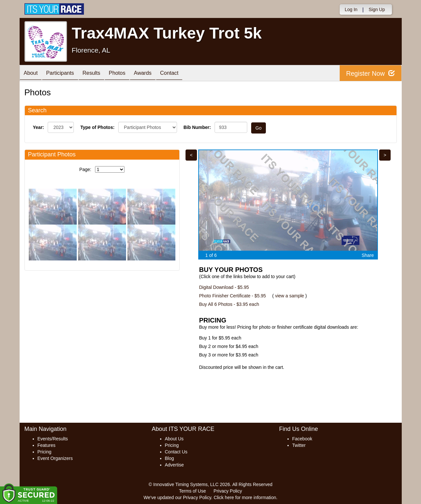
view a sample (290, 296)
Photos (126, 74)
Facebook (302, 439)
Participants (64, 74)
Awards (154, 74)
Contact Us (176, 452)
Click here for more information (245, 497)
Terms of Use (192, 491)
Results (98, 74)
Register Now (370, 73)
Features (47, 445)
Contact (183, 74)
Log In (351, 9)
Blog (170, 458)
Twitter (299, 445)
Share (368, 255)
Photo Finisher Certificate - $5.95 (233, 296)
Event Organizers (55, 458)
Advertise (174, 465)
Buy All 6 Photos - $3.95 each (229, 304)
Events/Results (53, 439)
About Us (174, 439)
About (32, 74)
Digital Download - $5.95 (224, 287)
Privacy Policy (228, 491)
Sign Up (377, 9)
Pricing (45, 452)
